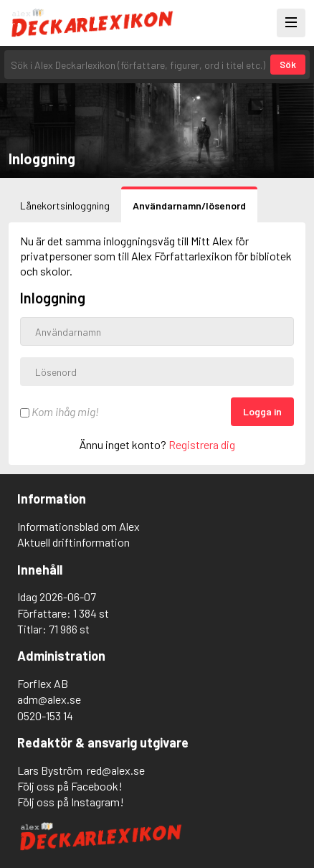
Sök (288, 65)
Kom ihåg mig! (60, 411)
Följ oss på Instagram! (71, 802)
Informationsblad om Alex (78, 526)
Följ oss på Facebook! (70, 786)
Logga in (262, 411)
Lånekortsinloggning (65, 206)
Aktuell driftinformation (73, 542)
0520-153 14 (45, 716)
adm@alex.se (49, 699)
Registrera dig (202, 444)
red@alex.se (116, 770)
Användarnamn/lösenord (189, 206)
